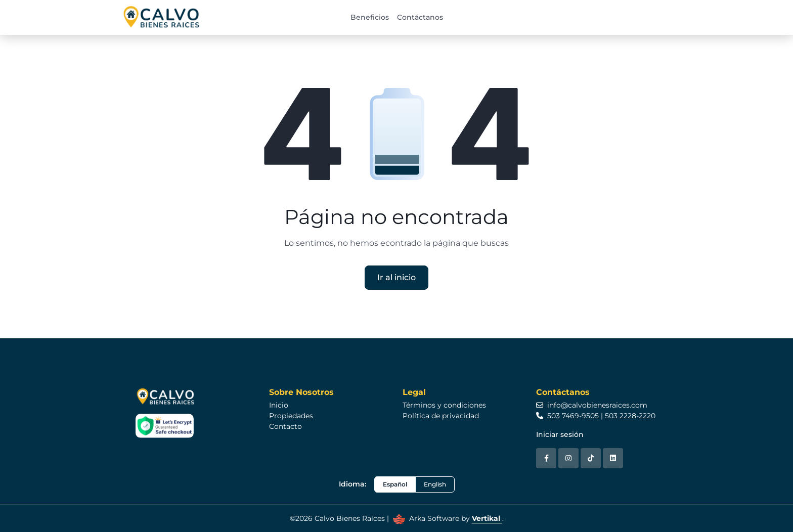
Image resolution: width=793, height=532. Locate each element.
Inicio (279, 405)
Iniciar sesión (560, 434)
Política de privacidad (441, 416)
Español (395, 484)
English (435, 484)
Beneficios (370, 17)
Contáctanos (420, 17)
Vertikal (487, 518)
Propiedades (291, 416)
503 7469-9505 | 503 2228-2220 (596, 416)
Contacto (285, 426)
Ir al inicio (396, 277)
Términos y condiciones (444, 405)
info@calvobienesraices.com (592, 405)
